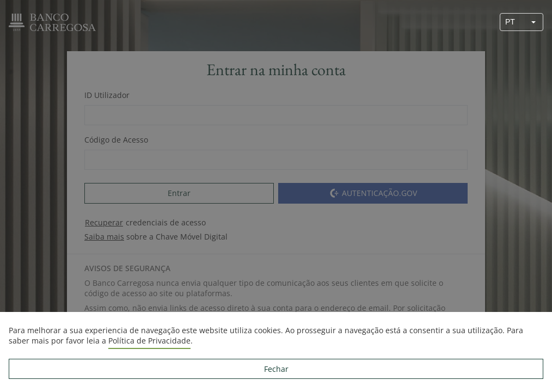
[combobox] (512, 22)
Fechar (276, 369)
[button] (533, 22)
